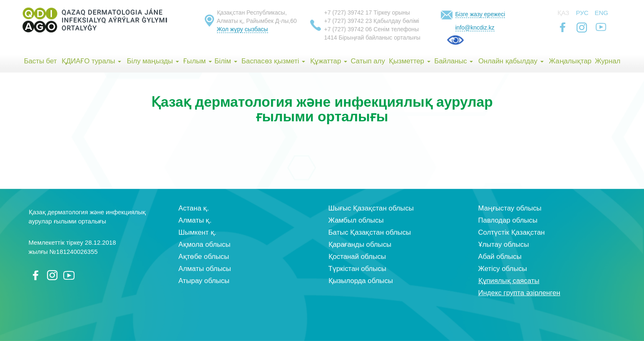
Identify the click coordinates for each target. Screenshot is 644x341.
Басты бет (40, 61)
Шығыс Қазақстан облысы (371, 208)
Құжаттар (329, 61)
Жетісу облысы (503, 269)
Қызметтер (410, 61)
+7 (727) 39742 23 (348, 21)
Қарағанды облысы (360, 244)
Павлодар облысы (508, 220)
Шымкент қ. (198, 232)
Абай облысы (500, 257)
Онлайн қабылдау (511, 61)
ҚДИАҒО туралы (92, 61)
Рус (582, 13)
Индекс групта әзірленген (519, 293)
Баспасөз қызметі (273, 61)
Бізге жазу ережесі (480, 14)
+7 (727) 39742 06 (348, 29)
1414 (331, 38)
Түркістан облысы (357, 269)
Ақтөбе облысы (204, 257)
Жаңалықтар (570, 61)
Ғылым (198, 61)
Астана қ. (194, 208)
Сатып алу (368, 61)
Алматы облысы (205, 269)
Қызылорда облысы (361, 281)
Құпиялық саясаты (509, 281)
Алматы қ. (195, 220)
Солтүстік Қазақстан (512, 232)
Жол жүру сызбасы (242, 29)
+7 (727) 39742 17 (348, 13)
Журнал (608, 61)
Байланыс (454, 61)
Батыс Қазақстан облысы (370, 232)
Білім (226, 61)
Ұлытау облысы (504, 244)
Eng (602, 13)
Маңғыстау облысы (510, 208)
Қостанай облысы (357, 257)
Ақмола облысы (205, 244)
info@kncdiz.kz (475, 28)
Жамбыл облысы (356, 220)
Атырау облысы (204, 281)
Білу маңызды (153, 61)
